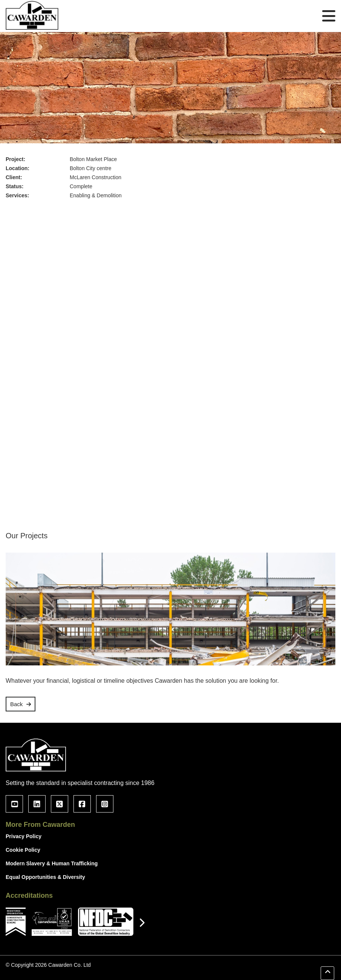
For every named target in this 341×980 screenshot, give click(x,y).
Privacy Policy (24, 836)
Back (16, 704)
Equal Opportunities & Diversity (45, 877)
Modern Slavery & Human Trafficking (52, 863)
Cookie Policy (23, 850)
